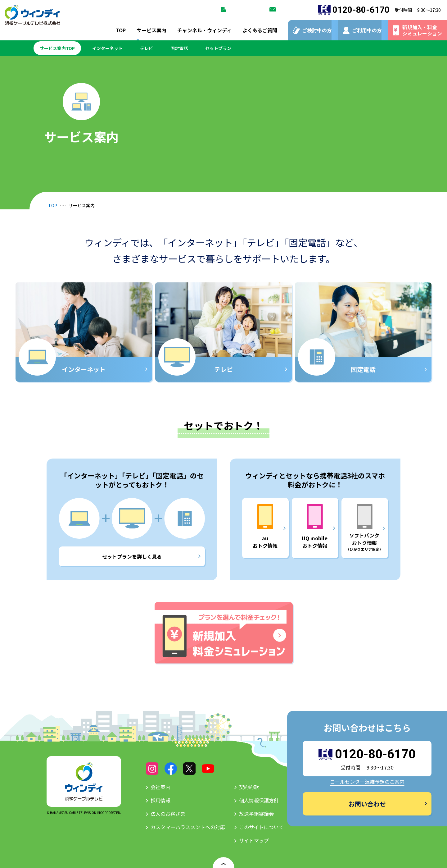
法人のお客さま (243, 9)
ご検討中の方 (317, 30)
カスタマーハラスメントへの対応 (188, 827)
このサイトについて (261, 827)
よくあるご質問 (260, 30)
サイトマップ (254, 840)
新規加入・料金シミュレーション (422, 30)
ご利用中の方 (367, 30)
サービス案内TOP (57, 48)
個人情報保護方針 (259, 800)
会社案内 (160, 787)
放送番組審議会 (256, 814)
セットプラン (218, 48)
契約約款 (249, 787)
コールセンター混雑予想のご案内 (367, 782)
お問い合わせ (291, 9)
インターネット (107, 48)
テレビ (147, 48)
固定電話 (179, 48)
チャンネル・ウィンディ (204, 30)
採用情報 (160, 800)
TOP (121, 30)
